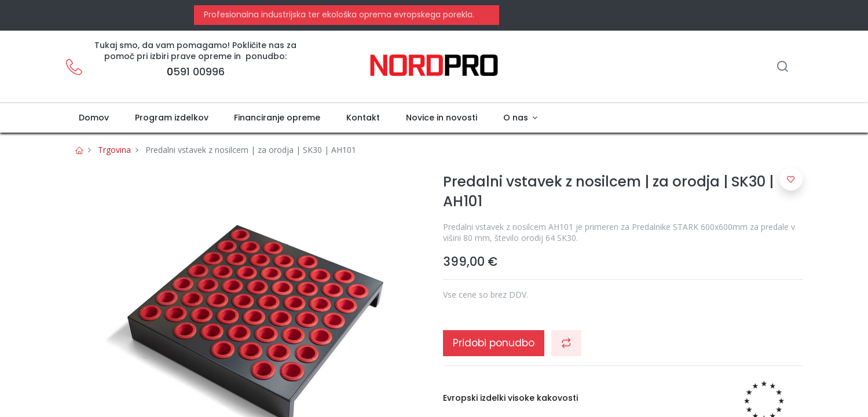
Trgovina (114, 150)
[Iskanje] (782, 67)
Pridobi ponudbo (494, 343)
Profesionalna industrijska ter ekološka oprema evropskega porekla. (338, 14)
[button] (566, 343)
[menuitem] (94, 118)
